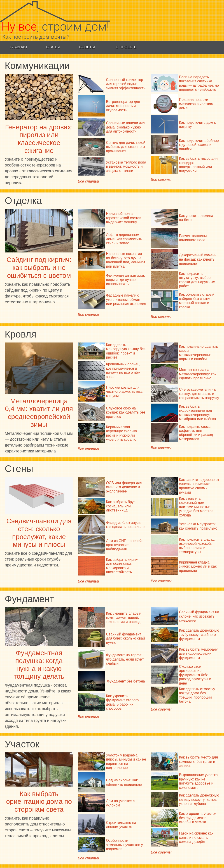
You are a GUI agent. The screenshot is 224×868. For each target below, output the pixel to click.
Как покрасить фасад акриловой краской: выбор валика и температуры (197, 546)
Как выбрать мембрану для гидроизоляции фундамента (198, 654)
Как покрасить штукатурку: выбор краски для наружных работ (197, 280)
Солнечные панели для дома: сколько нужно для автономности (125, 127)
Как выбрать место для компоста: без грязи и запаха (198, 761)
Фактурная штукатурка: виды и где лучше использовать (125, 280)
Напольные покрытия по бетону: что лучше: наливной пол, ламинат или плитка (126, 260)
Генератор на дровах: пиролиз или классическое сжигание (39, 139)
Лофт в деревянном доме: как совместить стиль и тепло (124, 239)
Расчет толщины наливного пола (193, 238)
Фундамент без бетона (126, 681)
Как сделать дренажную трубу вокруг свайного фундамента (199, 635)
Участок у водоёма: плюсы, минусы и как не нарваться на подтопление (126, 761)
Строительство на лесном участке (121, 825)
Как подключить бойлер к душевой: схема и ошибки (199, 145)
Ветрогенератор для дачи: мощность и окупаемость (123, 106)
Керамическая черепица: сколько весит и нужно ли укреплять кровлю (121, 433)
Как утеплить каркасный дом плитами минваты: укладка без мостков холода (196, 507)
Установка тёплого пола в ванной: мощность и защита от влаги (126, 166)
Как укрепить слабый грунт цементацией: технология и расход (124, 618)
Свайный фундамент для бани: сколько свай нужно (125, 638)
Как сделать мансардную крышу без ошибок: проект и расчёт (126, 351)
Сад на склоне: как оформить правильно (124, 782)
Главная (19, 47)
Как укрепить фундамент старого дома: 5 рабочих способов (122, 702)
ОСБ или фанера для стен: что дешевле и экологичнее (124, 487)
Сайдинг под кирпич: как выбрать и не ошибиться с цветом (39, 267)
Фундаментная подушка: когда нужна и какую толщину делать (39, 665)
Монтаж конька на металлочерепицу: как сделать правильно (198, 374)
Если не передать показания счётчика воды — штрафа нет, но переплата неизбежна (199, 83)
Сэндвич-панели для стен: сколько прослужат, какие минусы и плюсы (39, 533)
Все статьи (88, 181)
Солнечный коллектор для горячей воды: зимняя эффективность (126, 84)
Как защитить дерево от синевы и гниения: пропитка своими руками (199, 486)
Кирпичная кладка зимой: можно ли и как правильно (198, 566)
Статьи (53, 47)
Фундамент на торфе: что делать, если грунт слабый (125, 659)
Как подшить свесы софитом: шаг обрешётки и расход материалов (196, 433)
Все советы (161, 179)
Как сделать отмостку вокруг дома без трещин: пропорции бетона (197, 695)
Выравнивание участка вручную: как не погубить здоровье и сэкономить (198, 781)
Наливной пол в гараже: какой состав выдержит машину (124, 218)
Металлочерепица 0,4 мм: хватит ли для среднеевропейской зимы (39, 413)
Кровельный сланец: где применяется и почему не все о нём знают (123, 370)
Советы (87, 47)
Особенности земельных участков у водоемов (124, 845)
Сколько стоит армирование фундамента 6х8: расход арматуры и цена (195, 675)
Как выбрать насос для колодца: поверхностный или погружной (198, 165)
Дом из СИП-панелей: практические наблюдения (124, 545)
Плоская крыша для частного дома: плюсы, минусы (125, 392)
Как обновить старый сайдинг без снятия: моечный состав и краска (197, 301)
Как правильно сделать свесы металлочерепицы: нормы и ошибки (199, 353)
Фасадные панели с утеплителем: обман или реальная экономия (126, 300)
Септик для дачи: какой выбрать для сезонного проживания (126, 147)
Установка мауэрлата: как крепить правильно (198, 526)
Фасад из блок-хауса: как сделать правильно (125, 525)
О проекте (126, 47)
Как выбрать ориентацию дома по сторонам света (39, 801)
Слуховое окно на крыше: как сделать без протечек (126, 412)
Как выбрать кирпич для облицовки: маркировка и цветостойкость (122, 566)
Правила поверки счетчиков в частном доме (196, 104)
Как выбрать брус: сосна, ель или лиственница (121, 506)
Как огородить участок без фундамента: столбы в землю (198, 818)
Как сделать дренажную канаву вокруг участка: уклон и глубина (199, 799)
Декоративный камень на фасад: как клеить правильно (198, 259)
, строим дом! (55, 27)
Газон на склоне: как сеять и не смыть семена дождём (196, 837)
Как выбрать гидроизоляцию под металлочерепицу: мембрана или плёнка (198, 413)
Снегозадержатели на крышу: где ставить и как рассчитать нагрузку (199, 394)
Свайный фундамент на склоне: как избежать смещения (199, 616)
